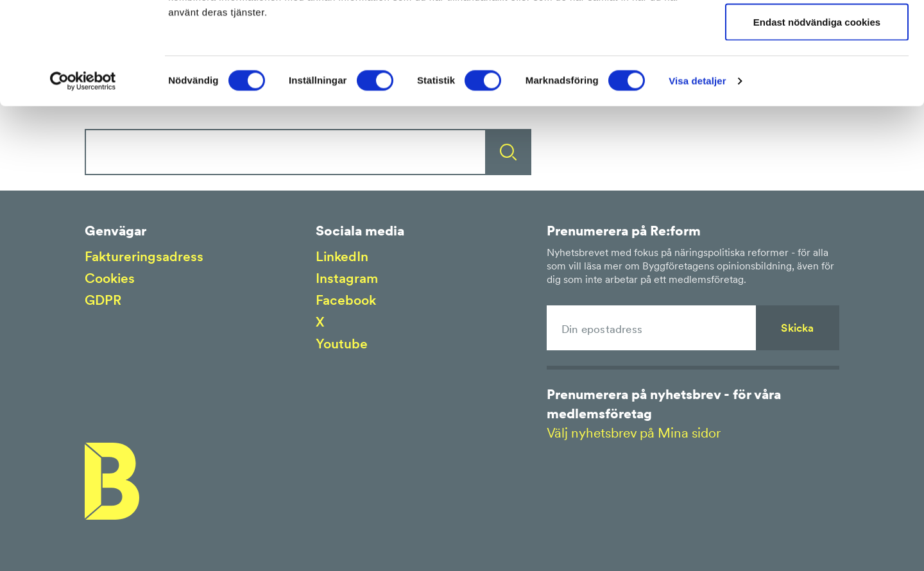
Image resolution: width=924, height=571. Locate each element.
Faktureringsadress (144, 256)
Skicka (797, 328)
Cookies (110, 278)
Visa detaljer (697, 177)
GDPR (103, 300)
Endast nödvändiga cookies (817, 118)
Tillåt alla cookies (817, 34)
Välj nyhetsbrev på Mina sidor (634, 433)
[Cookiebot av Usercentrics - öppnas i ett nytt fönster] (83, 177)
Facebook (346, 300)
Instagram (347, 278)
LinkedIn (342, 256)
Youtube (342, 344)
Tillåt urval (817, 76)
